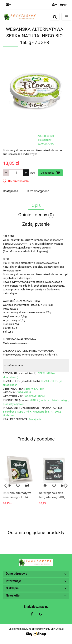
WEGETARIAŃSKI (35, 396)
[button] (64, 5)
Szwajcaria (35, 419)
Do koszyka (50, 173)
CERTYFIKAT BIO (34, 389)
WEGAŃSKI (24, 392)
